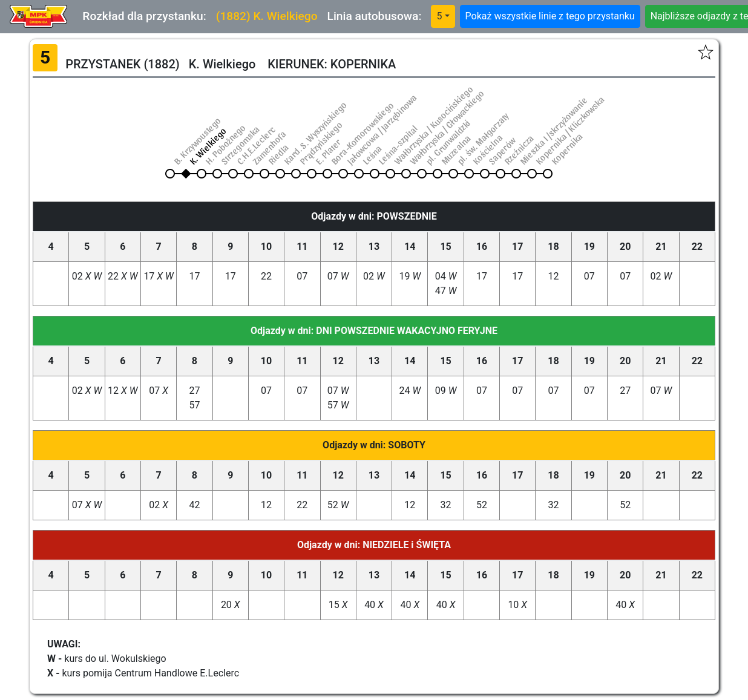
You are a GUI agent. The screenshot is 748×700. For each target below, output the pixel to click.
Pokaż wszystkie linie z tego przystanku (550, 16)
